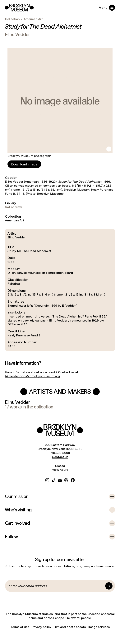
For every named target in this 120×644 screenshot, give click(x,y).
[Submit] (109, 586)
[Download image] (24, 164)
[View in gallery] (109, 149)
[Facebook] (73, 480)
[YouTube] (60, 480)
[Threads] (66, 480)
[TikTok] (54, 480)
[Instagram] (47, 480)
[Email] (56, 586)
